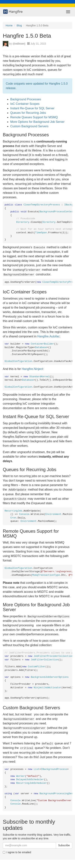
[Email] (29, 845)
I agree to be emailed (17, 852)
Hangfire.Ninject (32, 369)
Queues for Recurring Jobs (28, 113)
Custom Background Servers (29, 126)
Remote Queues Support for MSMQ (34, 117)
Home (9, 25)
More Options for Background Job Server (37, 122)
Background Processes (26, 99)
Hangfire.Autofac (48, 336)
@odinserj (19, 44)
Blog (19, 25)
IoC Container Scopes (25, 104)
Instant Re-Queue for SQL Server (32, 108)
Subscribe (64, 845)
